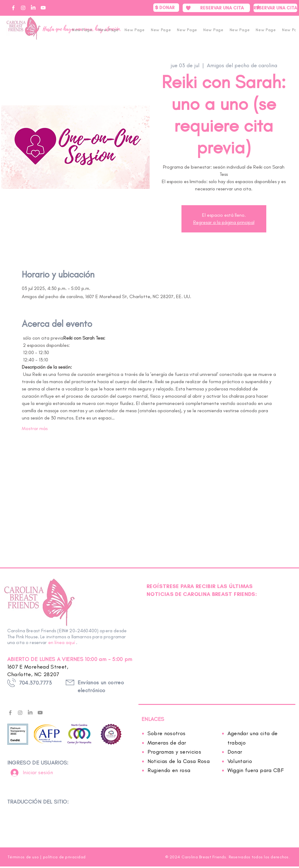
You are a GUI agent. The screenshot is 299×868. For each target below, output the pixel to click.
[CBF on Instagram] (23, 8)
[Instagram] (20, 713)
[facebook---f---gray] (10, 713)
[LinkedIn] (30, 713)
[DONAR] (166, 8)
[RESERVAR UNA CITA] (216, 8)
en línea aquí (61, 642)
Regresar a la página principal (224, 222)
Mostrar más (35, 428)
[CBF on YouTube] (43, 8)
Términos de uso (23, 857)
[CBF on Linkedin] (33, 8)
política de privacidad (64, 857)
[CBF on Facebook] (13, 8)
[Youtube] (40, 713)
